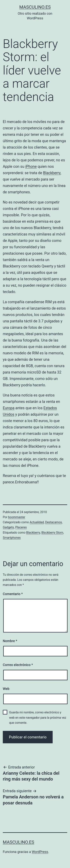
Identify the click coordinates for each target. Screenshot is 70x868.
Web (6, 689)
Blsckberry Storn (52, 533)
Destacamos (54, 522)
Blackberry (52, 173)
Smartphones (12, 538)
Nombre (10, 641)
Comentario (13, 594)
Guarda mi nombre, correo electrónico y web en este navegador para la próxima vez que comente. (38, 717)
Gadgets (8, 527)
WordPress (40, 852)
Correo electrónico (18, 665)
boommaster (17, 517)
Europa (9, 408)
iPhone (31, 166)
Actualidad (37, 522)
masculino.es (35, 7)
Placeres (21, 527)
